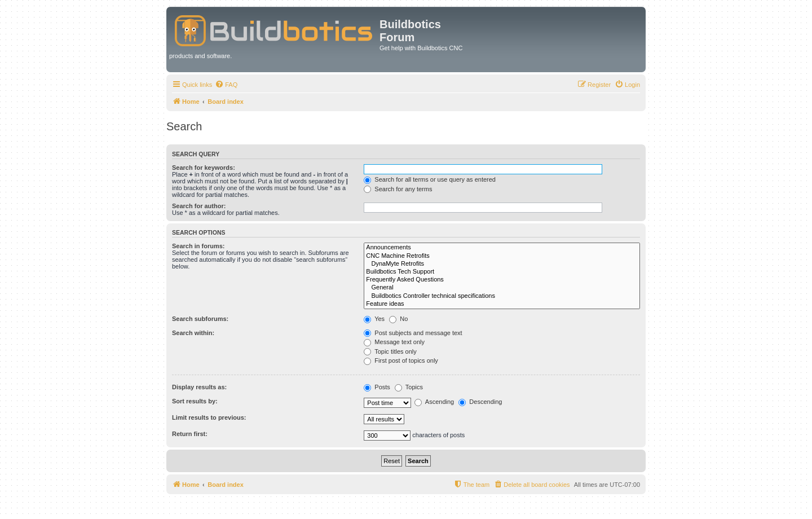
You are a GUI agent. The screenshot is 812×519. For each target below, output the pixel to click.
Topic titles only (390, 351)
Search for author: (199, 206)
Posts (377, 387)
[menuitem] (226, 85)
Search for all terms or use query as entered (430, 179)
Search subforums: (200, 319)
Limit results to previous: (209, 417)
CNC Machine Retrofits (502, 256)
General (502, 288)
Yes (374, 319)
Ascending (434, 402)
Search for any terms (398, 189)
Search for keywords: (204, 168)
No (398, 319)
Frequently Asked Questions (502, 280)
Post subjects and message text (413, 333)
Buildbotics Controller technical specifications (502, 296)
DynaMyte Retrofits (502, 264)
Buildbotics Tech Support (502, 272)
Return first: (190, 434)
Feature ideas (502, 304)
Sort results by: (195, 401)
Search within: (193, 333)
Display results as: (199, 387)
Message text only (394, 342)
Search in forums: (198, 246)
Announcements (502, 248)
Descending (480, 402)
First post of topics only (401, 360)
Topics (409, 387)
